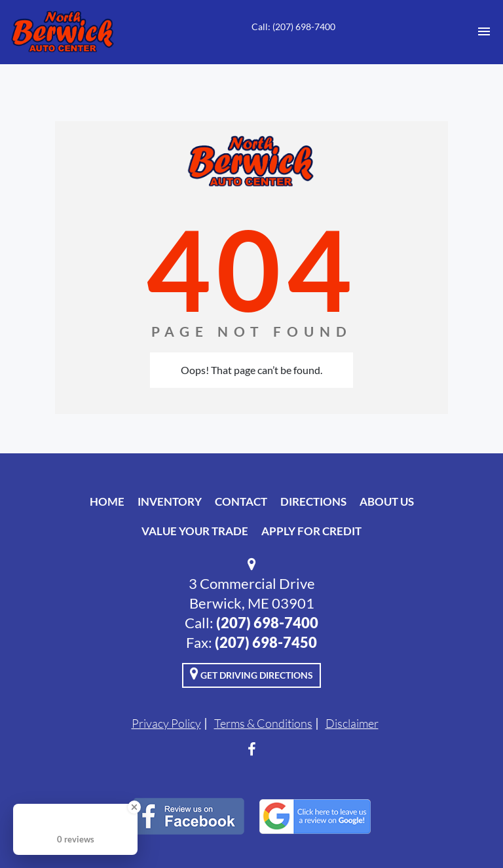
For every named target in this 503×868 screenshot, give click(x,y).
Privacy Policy (166, 723)
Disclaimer (352, 723)
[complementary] (464, 829)
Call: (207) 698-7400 (293, 27)
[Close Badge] (134, 807)
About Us (387, 501)
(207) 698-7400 (267, 623)
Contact (241, 501)
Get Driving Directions (251, 673)
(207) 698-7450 (266, 642)
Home (107, 501)
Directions (313, 501)
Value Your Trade (195, 531)
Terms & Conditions (263, 723)
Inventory (170, 501)
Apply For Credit (311, 531)
